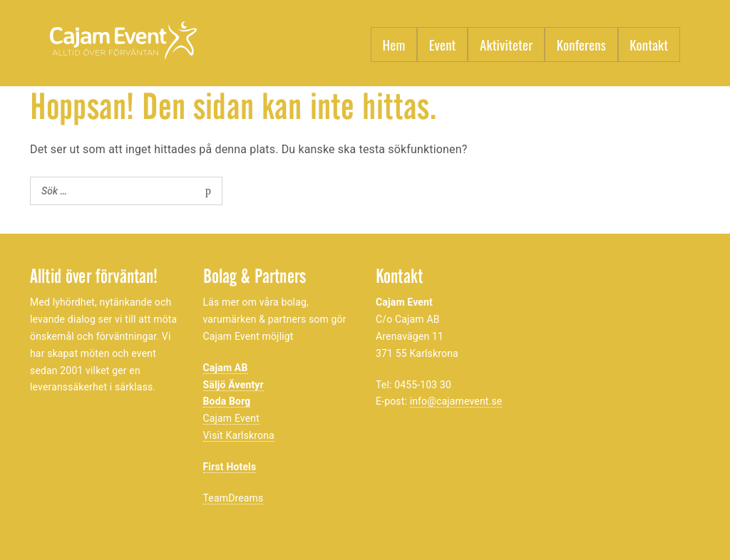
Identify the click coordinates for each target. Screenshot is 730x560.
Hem (394, 44)
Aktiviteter (507, 44)
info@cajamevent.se (456, 401)
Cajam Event (231, 418)
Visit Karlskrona (239, 435)
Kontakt (649, 44)
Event (443, 44)
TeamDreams (233, 498)
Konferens (581, 44)
